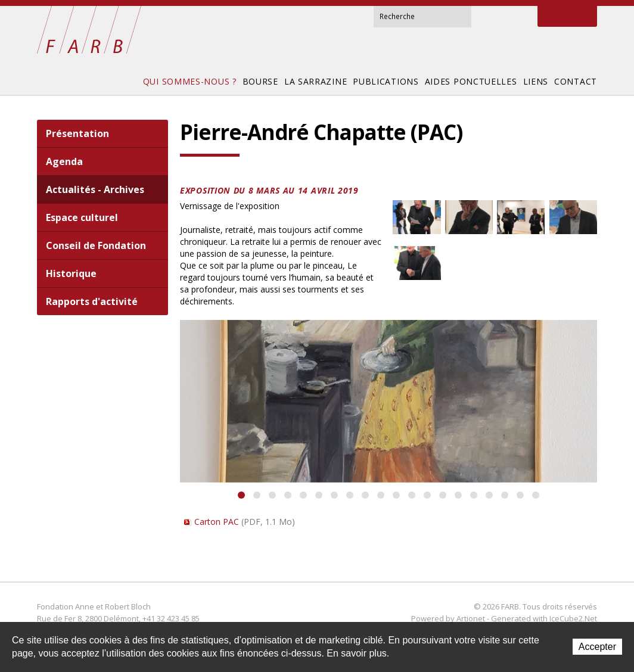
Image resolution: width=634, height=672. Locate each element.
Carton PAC (245, 522)
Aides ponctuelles (471, 81)
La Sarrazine (316, 81)
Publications (386, 81)
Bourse (260, 81)
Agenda (64, 161)
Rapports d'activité (92, 301)
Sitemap (520, 16)
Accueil (488, 16)
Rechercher (462, 15)
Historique (71, 273)
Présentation (77, 133)
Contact (504, 16)
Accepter (597, 647)
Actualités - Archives (95, 189)
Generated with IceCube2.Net (544, 618)
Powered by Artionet (448, 618)
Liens (536, 81)
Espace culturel (82, 217)
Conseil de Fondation (96, 245)
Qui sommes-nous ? (190, 81)
